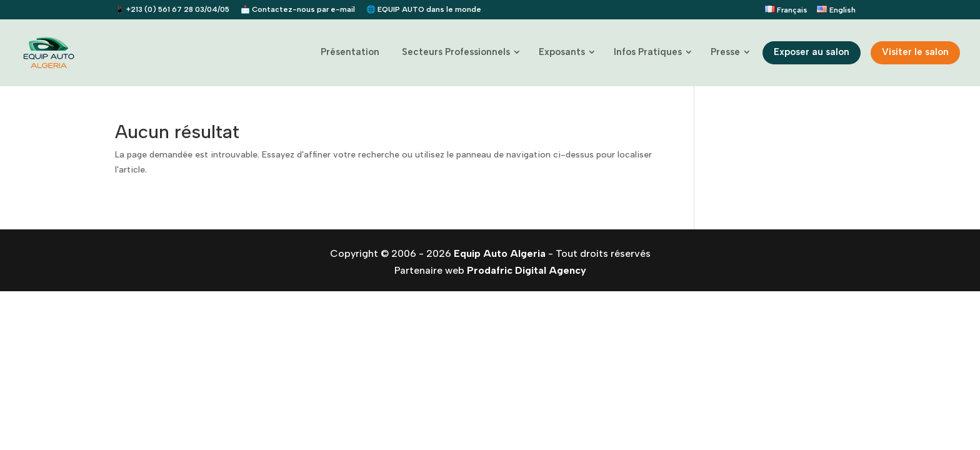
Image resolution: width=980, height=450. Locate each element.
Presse (725, 52)
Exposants (562, 52)
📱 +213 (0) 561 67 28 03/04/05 (172, 10)
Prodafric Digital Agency (527, 270)
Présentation (350, 52)
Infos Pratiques (648, 52)
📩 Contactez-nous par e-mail (298, 10)
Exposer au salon (812, 52)
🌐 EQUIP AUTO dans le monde (424, 10)
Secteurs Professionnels (456, 52)
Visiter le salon (915, 52)
